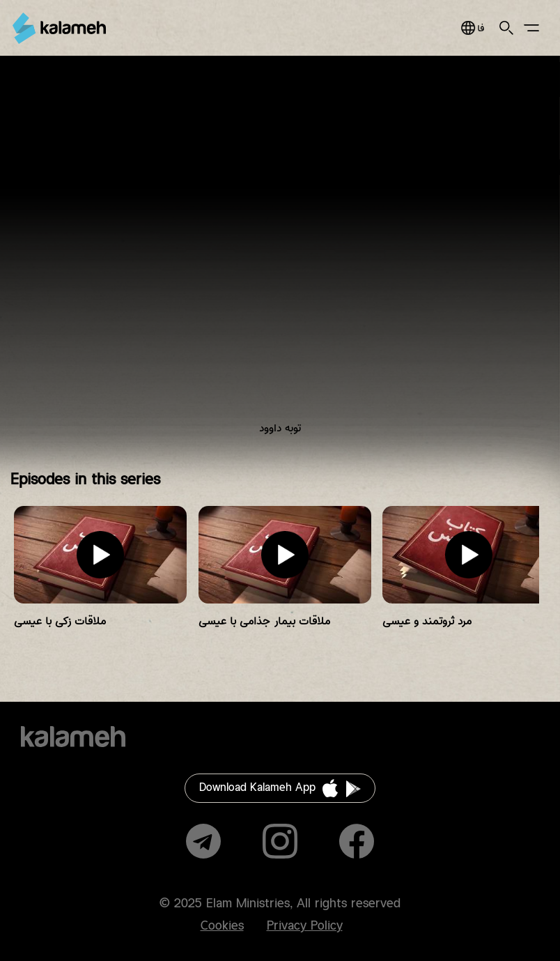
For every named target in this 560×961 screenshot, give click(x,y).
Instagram (280, 841)
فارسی (473, 28)
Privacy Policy (305, 926)
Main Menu (531, 28)
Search (506, 28)
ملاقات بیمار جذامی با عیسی (264, 621)
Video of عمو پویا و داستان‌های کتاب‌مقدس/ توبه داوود (280, 256)
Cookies (222, 926)
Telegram (203, 841)
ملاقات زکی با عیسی (60, 621)
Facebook (357, 841)
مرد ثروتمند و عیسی (427, 621)
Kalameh (59, 28)
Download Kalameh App (257, 788)
